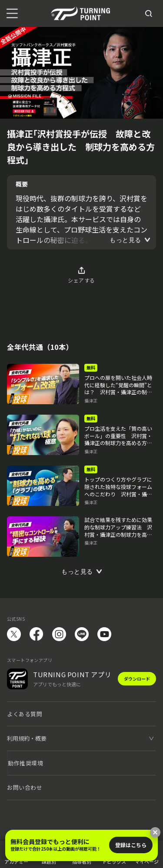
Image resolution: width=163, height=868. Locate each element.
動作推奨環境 (25, 763)
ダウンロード (137, 679)
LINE (82, 634)
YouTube (104, 634)
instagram (59, 634)
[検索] (149, 13)
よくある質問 (25, 714)
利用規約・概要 (27, 738)
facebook (37, 634)
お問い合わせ (25, 787)
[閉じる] (155, 832)
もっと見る (125, 240)
